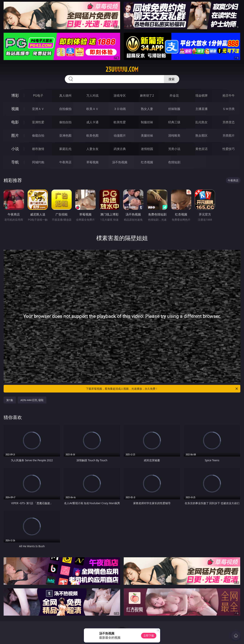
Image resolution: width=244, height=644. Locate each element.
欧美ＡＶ (92, 109)
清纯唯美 (174, 135)
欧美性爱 (120, 122)
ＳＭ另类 (229, 109)
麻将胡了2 (147, 95)
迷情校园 (147, 149)
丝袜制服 (174, 109)
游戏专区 (120, 95)
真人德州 (65, 95)
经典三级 (174, 122)
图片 (15, 135)
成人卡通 (92, 122)
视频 (15, 109)
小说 (15, 149)
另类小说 (174, 149)
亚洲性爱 (38, 122)
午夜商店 (65, 162)
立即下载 (149, 636)
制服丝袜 (147, 122)
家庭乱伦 (65, 149)
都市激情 (38, 149)
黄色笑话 (201, 149)
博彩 (15, 95)
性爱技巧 (229, 149)
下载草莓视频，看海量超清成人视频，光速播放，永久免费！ (162, 389)
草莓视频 (92, 162)
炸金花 (174, 95)
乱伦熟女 (201, 122)
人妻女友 (92, 149)
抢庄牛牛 (229, 95)
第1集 (10, 400)
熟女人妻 (147, 109)
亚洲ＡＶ (38, 109)
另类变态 (229, 122)
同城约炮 (38, 162)
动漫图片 (120, 135)
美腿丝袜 (147, 135)
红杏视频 (147, 162)
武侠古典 (120, 149)
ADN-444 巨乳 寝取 (32, 400)
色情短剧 (174, 162)
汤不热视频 (120, 162)
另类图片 (229, 135)
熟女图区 (201, 135)
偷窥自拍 (38, 135)
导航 (15, 162)
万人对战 (92, 95)
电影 (15, 122)
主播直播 (201, 109)
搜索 (172, 79)
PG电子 (38, 95)
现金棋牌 (201, 95)
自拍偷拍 (65, 109)
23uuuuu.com (122, 69)
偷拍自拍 (65, 122)
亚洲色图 (65, 135)
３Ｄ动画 (120, 109)
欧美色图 (92, 135)
